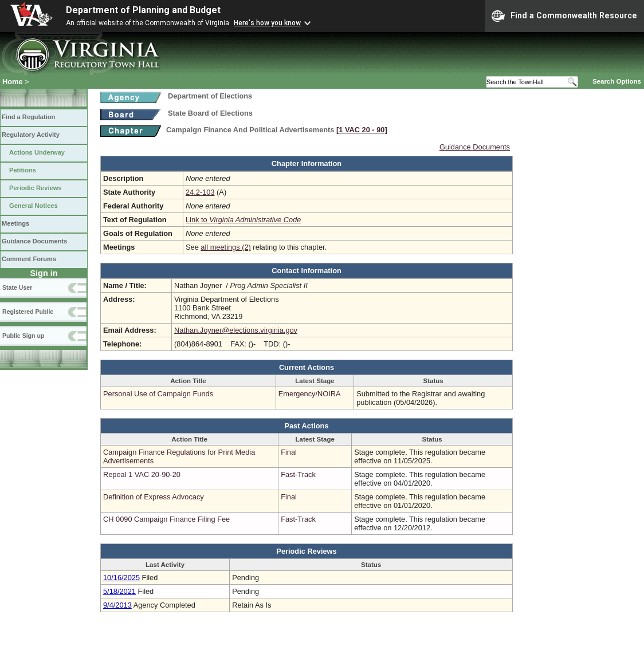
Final (289, 452)
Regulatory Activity (31, 135)
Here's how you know (267, 23)
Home (13, 82)
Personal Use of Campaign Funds (158, 394)
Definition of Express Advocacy (154, 497)
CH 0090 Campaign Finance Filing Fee (166, 519)
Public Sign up (23, 336)
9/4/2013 (117, 605)
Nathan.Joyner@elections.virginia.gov (236, 330)
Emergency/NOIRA (310, 394)
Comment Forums (29, 259)
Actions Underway (37, 152)
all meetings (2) (225, 247)
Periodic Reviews (36, 188)
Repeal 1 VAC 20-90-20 (142, 474)
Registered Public (28, 312)
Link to (243, 220)
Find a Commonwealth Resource (564, 16)
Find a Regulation (28, 117)
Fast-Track (298, 474)
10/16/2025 (121, 578)
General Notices (34, 206)
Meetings (15, 223)
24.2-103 (200, 192)
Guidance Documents (34, 241)
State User (17, 287)
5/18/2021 (119, 591)
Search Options (617, 81)
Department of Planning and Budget (143, 10)
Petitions (23, 170)
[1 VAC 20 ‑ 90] (362, 130)
